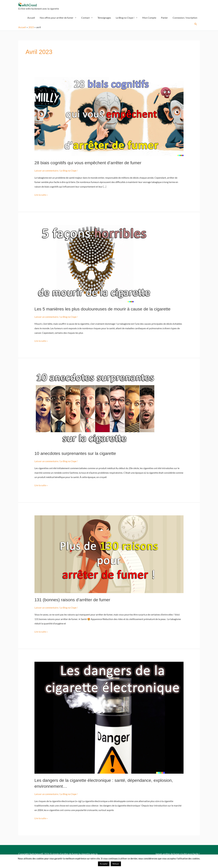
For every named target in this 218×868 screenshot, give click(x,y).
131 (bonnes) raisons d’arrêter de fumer (74, 601)
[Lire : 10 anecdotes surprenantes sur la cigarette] (95, 410)
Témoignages (104, 19)
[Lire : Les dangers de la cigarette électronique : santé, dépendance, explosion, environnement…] (109, 719)
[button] (196, 26)
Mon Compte (149, 19)
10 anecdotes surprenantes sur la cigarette (77, 455)
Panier (164, 19)
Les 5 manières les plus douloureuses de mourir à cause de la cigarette (106, 310)
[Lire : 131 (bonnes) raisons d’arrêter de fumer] (109, 555)
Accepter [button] (104, 864)
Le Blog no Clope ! (125, 19)
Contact (85, 19)
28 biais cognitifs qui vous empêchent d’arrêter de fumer (91, 164)
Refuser (116, 864)
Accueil (31, 19)
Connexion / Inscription (185, 19)
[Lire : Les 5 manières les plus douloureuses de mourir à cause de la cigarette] (95, 265)
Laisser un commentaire (47, 172)
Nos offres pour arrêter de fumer (57, 19)
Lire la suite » (41, 196)
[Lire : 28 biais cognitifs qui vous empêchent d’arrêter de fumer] (109, 118)
